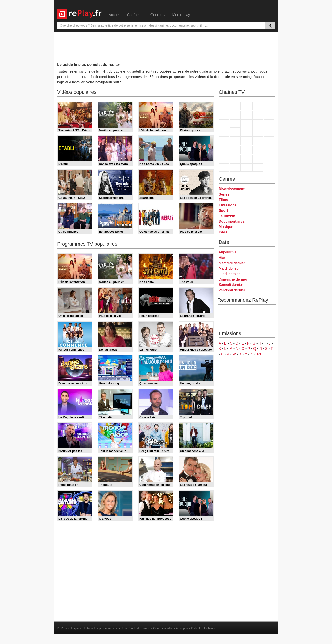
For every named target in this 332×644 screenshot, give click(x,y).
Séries (224, 194)
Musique (226, 227)
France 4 (224, 124)
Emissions (228, 205)
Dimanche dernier (233, 279)
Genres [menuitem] (158, 15)
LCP (235, 168)
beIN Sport (247, 150)
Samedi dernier (231, 285)
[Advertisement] (166, 45)
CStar (235, 123)
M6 (224, 115)
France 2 (235, 106)
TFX (269, 115)
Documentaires (232, 221)
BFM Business (269, 141)
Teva (247, 132)
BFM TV (258, 141)
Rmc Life (235, 132)
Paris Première (258, 132)
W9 (247, 115)
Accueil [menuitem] (114, 15)
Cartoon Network (247, 159)
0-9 (258, 354)
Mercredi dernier (232, 263)
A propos (182, 628)
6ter (258, 124)
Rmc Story (224, 132)
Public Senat (247, 168)
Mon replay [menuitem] (181, 15)
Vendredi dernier (232, 290)
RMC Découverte (269, 124)
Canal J (235, 159)
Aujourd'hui (228, 252)
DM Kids (269, 159)
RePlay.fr (63, 628)
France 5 (269, 106)
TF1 (224, 106)
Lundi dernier (229, 274)
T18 (269, 132)
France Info (235, 141)
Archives (209, 628)
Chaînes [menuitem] (135, 15)
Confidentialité (163, 628)
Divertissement (232, 189)
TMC (258, 115)
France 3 (247, 106)
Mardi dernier (229, 268)
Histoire (258, 168)
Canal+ (258, 106)
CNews (247, 141)
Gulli (224, 159)
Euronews (224, 150)
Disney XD (258, 159)
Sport (223, 211)
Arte (235, 115)
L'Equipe (269, 150)
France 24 (235, 150)
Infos (223, 232)
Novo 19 (224, 141)
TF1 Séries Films (247, 124)
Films (223, 200)
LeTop (224, 168)
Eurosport (258, 150)
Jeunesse (227, 216)
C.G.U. (196, 628)
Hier (222, 258)
